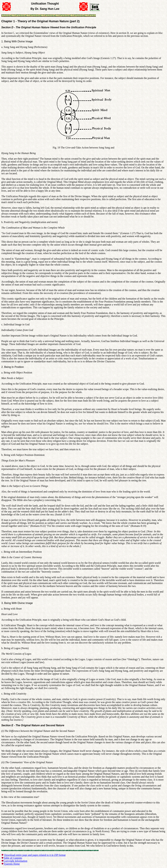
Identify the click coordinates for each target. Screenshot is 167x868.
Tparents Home (12, 864)
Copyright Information (15, 861)
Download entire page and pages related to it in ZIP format (35, 855)
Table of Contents (13, 858)
